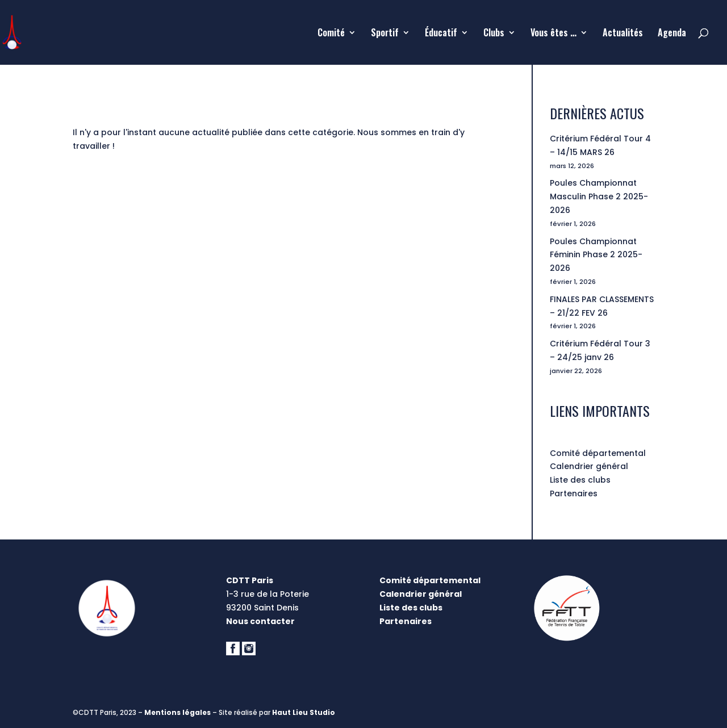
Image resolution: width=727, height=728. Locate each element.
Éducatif (441, 34)
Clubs (494, 34)
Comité (331, 34)
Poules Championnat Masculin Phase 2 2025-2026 (599, 196)
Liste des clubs (580, 480)
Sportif (385, 34)
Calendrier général (589, 466)
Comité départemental (598, 453)
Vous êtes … (553, 34)
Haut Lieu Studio (304, 712)
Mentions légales (177, 712)
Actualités (623, 34)
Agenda (672, 34)
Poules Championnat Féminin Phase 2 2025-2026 (596, 255)
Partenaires (574, 493)
